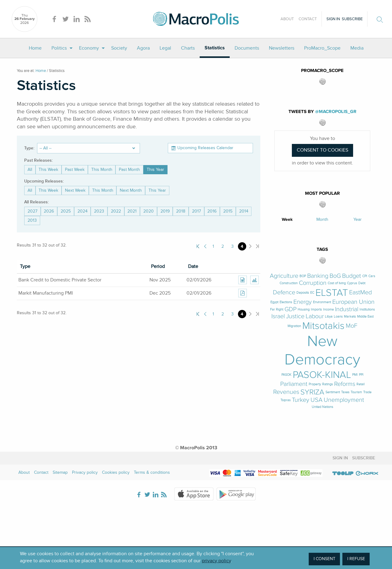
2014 (244, 211)
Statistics (215, 48)
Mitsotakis (323, 326)
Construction (289, 283)
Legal (165, 48)
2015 (228, 211)
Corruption (313, 283)
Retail (360, 384)
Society (119, 48)
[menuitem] (35, 48)
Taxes (345, 392)
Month (322, 219)
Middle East (365, 317)
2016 (212, 211)
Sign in (333, 19)
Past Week (75, 170)
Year (358, 219)
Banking (318, 276)
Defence (284, 293)
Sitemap (60, 472)
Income (328, 309)
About (287, 19)
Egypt (274, 302)
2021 (132, 211)
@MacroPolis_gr (336, 112)
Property (315, 384)
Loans (338, 317)
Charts (188, 48)
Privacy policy (85, 472)
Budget (352, 276)
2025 (66, 211)
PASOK (286, 375)
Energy (303, 302)
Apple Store (194, 494)
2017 (196, 211)
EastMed (360, 293)
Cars (372, 276)
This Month (102, 170)
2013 (32, 220)
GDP (290, 309)
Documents (247, 48)
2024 (83, 211)
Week (287, 219)
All (30, 170)
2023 (99, 211)
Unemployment (344, 400)
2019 (165, 211)
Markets (350, 317)
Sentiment (333, 392)
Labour (315, 317)
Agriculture (284, 276)
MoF (352, 326)
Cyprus (352, 283)
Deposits (303, 293)
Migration (294, 326)
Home (35, 48)
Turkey (301, 400)
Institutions (367, 309)
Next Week (75, 190)
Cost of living (337, 283)
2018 (181, 211)
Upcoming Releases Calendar (205, 148)
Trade (367, 392)
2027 (32, 211)
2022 (116, 211)
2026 (49, 211)
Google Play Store (236, 494)
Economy (89, 48)
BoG (335, 276)
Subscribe (352, 19)
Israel (278, 317)
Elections (286, 302)
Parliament (294, 384)
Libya (329, 317)
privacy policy (216, 561)
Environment (322, 302)
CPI (365, 276)
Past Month (129, 170)
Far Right (277, 309)
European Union (353, 302)
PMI (355, 375)
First (198, 246)
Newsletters (282, 48)
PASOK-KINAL (322, 375)
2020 (149, 211)
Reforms (345, 384)
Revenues (286, 392)
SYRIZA (312, 392)
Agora (143, 48)
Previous (205, 246)
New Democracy (322, 350)
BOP (303, 276)
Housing (304, 309)
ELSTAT (332, 293)
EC (312, 293)
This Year (155, 170)
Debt (362, 283)
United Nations (322, 407)
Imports (316, 309)
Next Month (131, 190)
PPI (361, 375)
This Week (48, 170)
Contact (308, 19)
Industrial (347, 309)
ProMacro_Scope (322, 48)
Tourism (356, 392)
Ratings (328, 384)
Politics (59, 48)
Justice (295, 317)
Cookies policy (116, 472)
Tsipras (286, 400)
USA (317, 400)
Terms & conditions (152, 472)
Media (357, 48)
